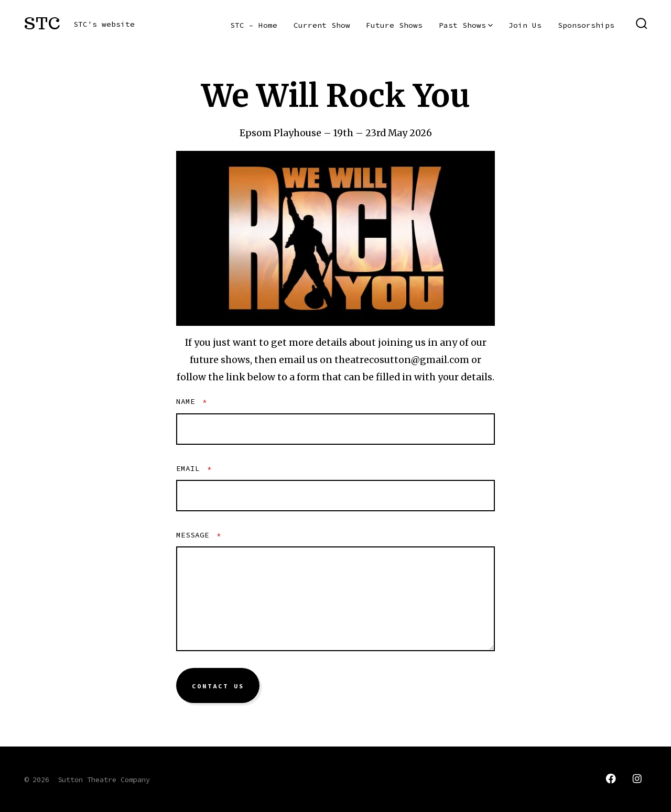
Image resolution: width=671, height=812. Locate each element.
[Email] (335, 496)
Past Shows (466, 25)
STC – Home (254, 25)
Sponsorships (586, 25)
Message (199, 535)
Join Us (525, 25)
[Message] (335, 599)
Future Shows (394, 25)
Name (192, 401)
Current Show (322, 25)
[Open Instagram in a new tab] (637, 778)
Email (194, 468)
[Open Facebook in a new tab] (611, 778)
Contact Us (218, 686)
